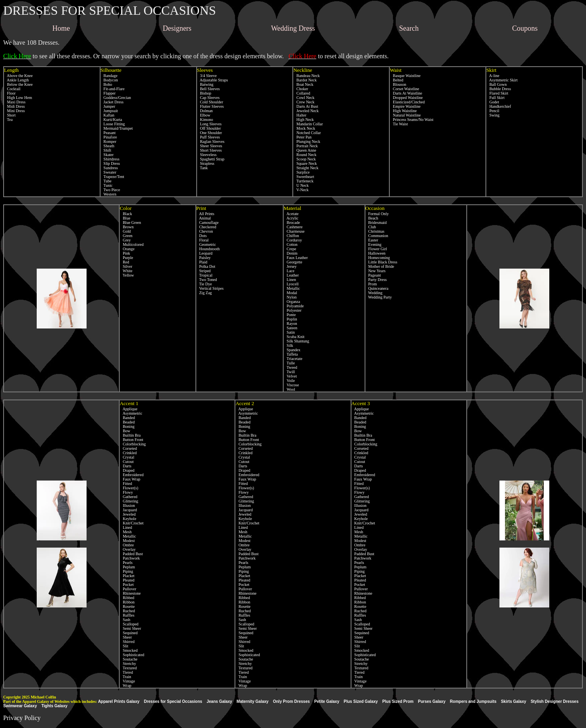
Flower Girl (376, 249)
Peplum (127, 567)
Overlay (128, 549)
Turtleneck (303, 181)
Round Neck (305, 155)
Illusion (127, 505)
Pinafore (109, 137)
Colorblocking (133, 444)
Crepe (290, 249)
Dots (201, 236)
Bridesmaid (376, 223)
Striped (203, 271)
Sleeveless (207, 155)
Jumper (108, 106)
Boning (127, 426)
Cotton (291, 244)
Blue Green (130, 223)
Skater (107, 155)
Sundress (109, 168)
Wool (289, 389)
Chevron (205, 231)
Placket (127, 576)
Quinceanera (377, 288)
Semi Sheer (130, 628)
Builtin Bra (130, 435)
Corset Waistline (404, 89)
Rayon (290, 323)
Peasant (108, 133)
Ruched (127, 611)
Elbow (204, 115)
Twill (289, 372)
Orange (127, 249)
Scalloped (129, 624)
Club (371, 227)
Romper (109, 141)
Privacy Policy (22, 718)
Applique (128, 409)
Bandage (109, 76)
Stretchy (128, 664)
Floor (10, 93)
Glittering (129, 501)
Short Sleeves (209, 150)
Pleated (127, 580)
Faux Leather (296, 258)
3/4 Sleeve (207, 76)
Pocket (127, 585)
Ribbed (127, 598)
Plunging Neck (307, 141)
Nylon (290, 297)
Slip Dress (110, 163)
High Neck (303, 120)
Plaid (202, 262)
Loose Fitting (113, 124)
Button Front (131, 440)
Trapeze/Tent (112, 177)
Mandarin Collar (308, 124)
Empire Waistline (405, 106)
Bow (125, 431)
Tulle (289, 363)
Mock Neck (304, 128)
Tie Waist (399, 124)
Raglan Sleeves (211, 141)
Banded (127, 418)
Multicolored (132, 244)
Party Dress (376, 280)
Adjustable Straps (213, 80)
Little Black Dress (381, 262)
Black (126, 214)
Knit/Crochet (132, 523)
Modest (127, 541)
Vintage (127, 681)
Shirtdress (110, 159)
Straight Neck (306, 168)
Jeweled (128, 514)
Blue (125, 218)
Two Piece (110, 190)
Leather (291, 275)
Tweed (290, 367)
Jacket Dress (112, 102)
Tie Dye (204, 284)
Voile (289, 381)
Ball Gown (496, 84)
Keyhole (128, 519)
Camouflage (207, 223)
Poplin (290, 319)
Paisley (203, 258)
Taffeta (291, 354)
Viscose (291, 385)
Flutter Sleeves (210, 106)
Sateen (290, 328)
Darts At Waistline (406, 93)
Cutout (127, 462)
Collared (302, 93)
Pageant (373, 275)
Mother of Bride (380, 266)
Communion (377, 236)
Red (124, 262)
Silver (126, 266)
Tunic (107, 185)
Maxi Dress (15, 102)
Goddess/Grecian (116, 98)
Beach (372, 218)
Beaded (127, 422)
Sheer (126, 637)
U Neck (301, 185)
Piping (126, 571)
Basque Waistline (405, 76)
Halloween (376, 253)
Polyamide (294, 306)
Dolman (205, 111)
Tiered (126, 672)
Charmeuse (294, 231)
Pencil (493, 111)
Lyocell (291, 284)
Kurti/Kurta (111, 120)
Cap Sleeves (208, 98)
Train (125, 677)
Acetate (291, 214)
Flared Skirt (497, 93)
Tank (202, 168)
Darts (125, 466)
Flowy (126, 492)
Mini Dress (14, 111)
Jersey (290, 266)
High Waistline (403, 111)
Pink (125, 253)
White (126, 271)
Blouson (398, 84)
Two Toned (207, 280)
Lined (126, 527)
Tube (106, 181)
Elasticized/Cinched (407, 102)
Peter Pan (302, 137)
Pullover (128, 589)
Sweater (109, 172)
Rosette (127, 606)
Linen (290, 280)
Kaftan (108, 115)
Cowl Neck (304, 98)
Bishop (204, 93)
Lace (289, 271)
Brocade (292, 223)
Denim (291, 253)
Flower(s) (129, 488)
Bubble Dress (499, 89)
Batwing (205, 84)
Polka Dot (206, 266)
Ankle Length (16, 80)
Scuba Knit (294, 337)
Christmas (375, 231)
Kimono (205, 120)
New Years (376, 271)
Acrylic (291, 218)
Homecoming (378, 258)
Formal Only (377, 214)
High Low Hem (18, 98)
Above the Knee (18, 76)
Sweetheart (304, 177)
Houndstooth (208, 249)
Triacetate (293, 359)
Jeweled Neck (306, 111)
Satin (289, 332)
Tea (8, 120)
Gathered (128, 497)
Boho (106, 84)
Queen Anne (305, 150)
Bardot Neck (305, 80)
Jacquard (128, 510)
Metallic (292, 288)
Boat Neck (303, 84)
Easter (372, 240)
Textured (128, 668)
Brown (127, 227)
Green (126, 236)
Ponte (290, 315)
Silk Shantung (296, 341)
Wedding (374, 293)
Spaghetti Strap (211, 159)
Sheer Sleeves (210, 146)
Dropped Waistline (406, 98)
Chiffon (291, 236)
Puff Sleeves (209, 137)
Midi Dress (14, 106)
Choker (301, 89)
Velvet (290, 376)
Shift (106, 150)
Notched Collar (307, 133)
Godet (493, 102)
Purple (126, 258)
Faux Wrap (130, 479)
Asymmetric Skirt (502, 80)
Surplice (301, 172)
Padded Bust (131, 554)
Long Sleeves (209, 124)
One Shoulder (210, 133)
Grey (125, 240)
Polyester (293, 310)
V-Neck (301, 190)
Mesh (126, 532)
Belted (397, 80)
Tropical (204, 275)
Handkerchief (499, 106)
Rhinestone (130, 593)
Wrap (125, 685)
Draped (127, 470)
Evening (374, 244)
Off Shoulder (209, 128)
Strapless (206, 163)
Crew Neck (304, 102)
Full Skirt (495, 98)
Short (10, 115)
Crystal (127, 457)
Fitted (126, 484)
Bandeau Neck (306, 76)
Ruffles (127, 615)
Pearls (126, 563)
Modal (290, 293)
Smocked (129, 650)
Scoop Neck (304, 159)
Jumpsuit (109, 111)
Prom (371, 284)
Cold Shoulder (210, 102)
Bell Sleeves (208, 89)
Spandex (292, 350)
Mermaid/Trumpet (117, 128)
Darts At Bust (306, 106)
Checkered (206, 227)
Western (109, 194)
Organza (292, 302)
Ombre (127, 545)
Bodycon (109, 80)
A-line (493, 76)
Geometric (206, 244)
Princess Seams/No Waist (411, 120)
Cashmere (293, 227)
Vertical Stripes (210, 288)
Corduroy (293, 240)
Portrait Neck (305, 146)
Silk (288, 345)
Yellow (127, 275)
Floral (202, 240)
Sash (125, 620)
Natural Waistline (405, 115)
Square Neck (305, 163)
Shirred (127, 642)
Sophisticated (132, 655)
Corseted (128, 448)
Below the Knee (18, 84)
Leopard (204, 253)
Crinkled (128, 453)
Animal (204, 218)
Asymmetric (131, 413)
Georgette (293, 262)
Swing (493, 115)
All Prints (205, 214)
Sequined (129, 633)
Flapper (108, 93)
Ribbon (127, 602)
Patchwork (130, 558)
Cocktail (12, 89)
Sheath (108, 146)
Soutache (128, 659)
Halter (300, 115)
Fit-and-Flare (112, 89)
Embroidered (132, 475)
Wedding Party (379, 297)
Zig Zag (204, 293)
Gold (125, 231)
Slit (124, 646)
